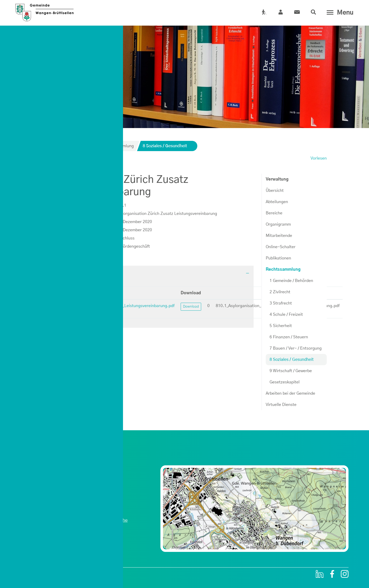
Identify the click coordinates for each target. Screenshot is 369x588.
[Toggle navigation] (339, 13)
